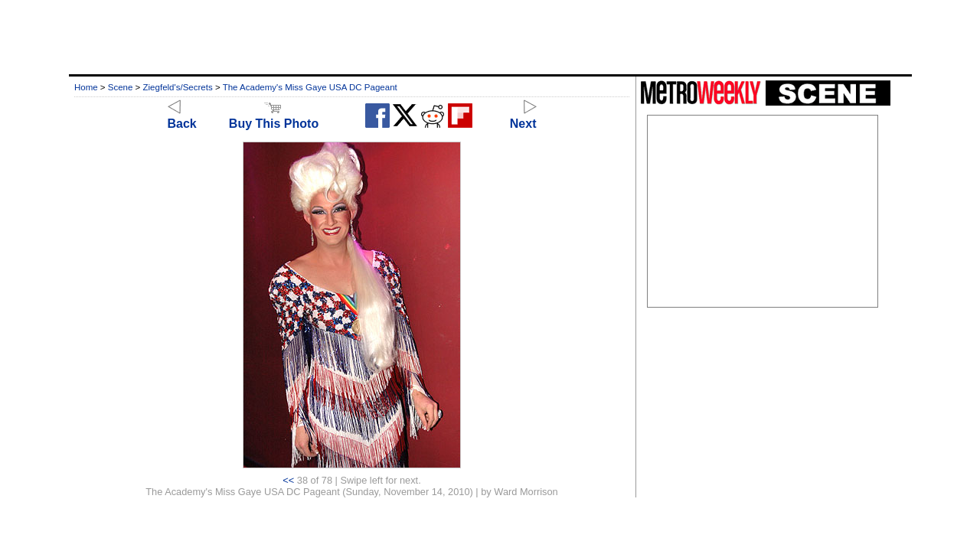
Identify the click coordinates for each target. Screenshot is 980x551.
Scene (121, 87)
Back (182, 117)
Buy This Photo (274, 117)
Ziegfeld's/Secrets (178, 87)
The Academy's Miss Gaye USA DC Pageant (310, 87)
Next (523, 117)
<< (288, 480)
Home (86, 87)
